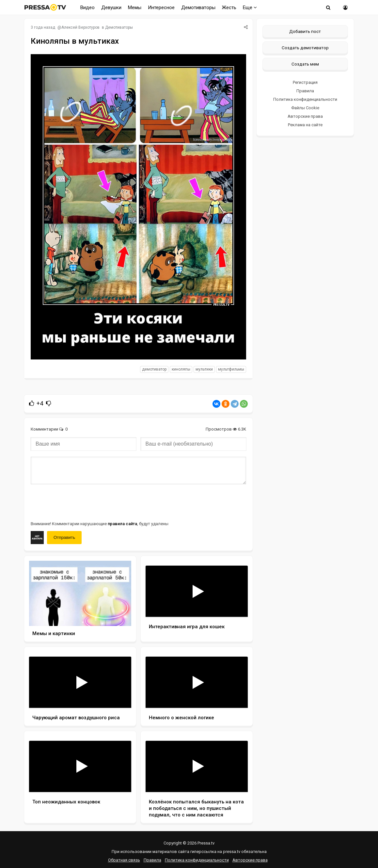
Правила (305, 91)
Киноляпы (181, 369)
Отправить (64, 537)
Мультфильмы (231, 369)
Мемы (135, 8)
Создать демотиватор (305, 48)
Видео (87, 8)
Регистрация (305, 82)
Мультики (204, 369)
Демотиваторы (198, 8)
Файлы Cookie (305, 108)
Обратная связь (124, 860)
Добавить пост (305, 31)
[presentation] (80, 502)
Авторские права (305, 116)
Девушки (111, 8)
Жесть (229, 8)
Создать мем (305, 64)
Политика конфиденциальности (305, 99)
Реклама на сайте (305, 125)
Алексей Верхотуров (80, 27)
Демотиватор (154, 369)
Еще (250, 8)
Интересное (161, 8)
